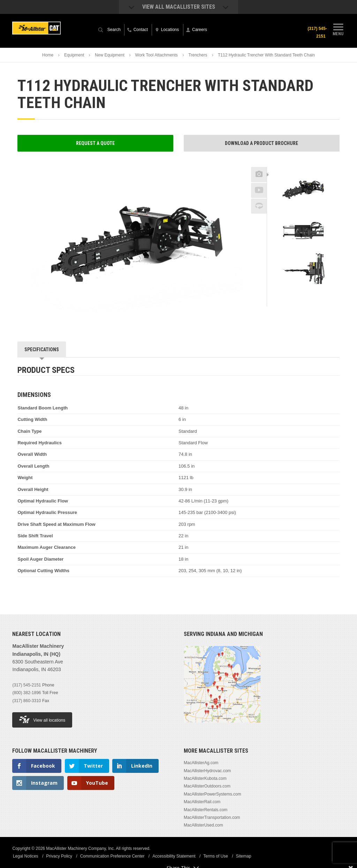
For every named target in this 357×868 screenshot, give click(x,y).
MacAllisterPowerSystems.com (212, 794)
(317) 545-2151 (316, 32)
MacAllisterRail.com (202, 802)
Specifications (42, 349)
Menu (338, 29)
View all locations (42, 719)
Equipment (74, 55)
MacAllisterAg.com (201, 763)
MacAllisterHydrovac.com (207, 771)
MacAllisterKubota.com (205, 778)
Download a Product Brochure (261, 143)
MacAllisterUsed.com (203, 825)
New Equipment (110, 55)
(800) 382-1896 (26, 693)
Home (48, 55)
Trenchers (198, 55)
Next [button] (316, 295)
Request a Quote (95, 143)
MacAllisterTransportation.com (212, 817)
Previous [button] (303, 165)
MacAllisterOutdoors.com (207, 786)
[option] (303, 191)
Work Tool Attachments (157, 55)
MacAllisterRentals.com (206, 810)
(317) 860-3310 (26, 701)
